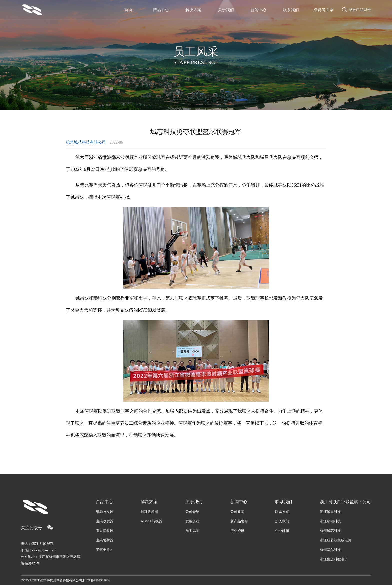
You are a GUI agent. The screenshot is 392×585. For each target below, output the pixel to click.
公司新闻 (237, 512)
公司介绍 (192, 512)
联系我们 (284, 502)
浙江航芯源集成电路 (336, 540)
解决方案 (149, 502)
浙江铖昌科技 (330, 512)
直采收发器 (105, 521)
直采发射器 (105, 540)
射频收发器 (105, 512)
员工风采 (192, 531)
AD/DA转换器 (151, 521)
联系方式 (282, 512)
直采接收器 (105, 531)
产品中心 (104, 502)
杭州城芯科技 (330, 531)
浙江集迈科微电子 (334, 559)
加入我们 (282, 521)
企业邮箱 (282, 531)
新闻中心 (239, 502)
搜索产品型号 (357, 10)
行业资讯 (237, 531)
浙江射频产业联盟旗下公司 (345, 502)
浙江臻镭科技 (330, 521)
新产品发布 (239, 521)
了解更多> (104, 550)
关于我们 (194, 502)
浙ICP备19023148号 (96, 580)
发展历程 (192, 521)
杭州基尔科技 (330, 550)
